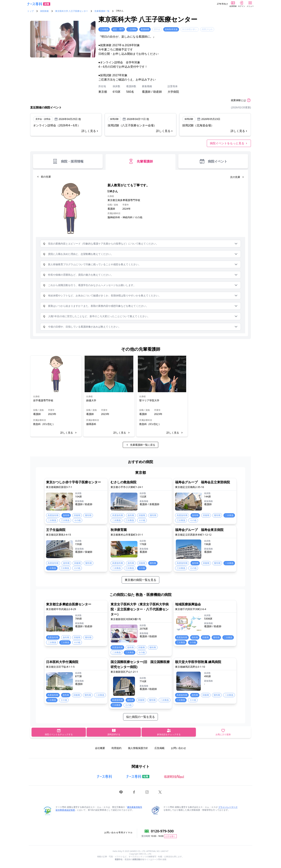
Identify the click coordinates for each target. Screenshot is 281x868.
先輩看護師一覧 (102, 11)
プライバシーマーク (228, 807)
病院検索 (44, 11)
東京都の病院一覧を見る (140, 580)
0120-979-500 (162, 831)
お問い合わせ (178, 748)
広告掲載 (159, 748)
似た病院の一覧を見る (140, 717)
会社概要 (100, 748)
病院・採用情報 (68, 161)
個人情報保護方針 (138, 748)
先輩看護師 (140, 161)
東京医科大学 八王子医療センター (72, 11)
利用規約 (116, 748)
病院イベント (213, 161)
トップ (30, 11)
